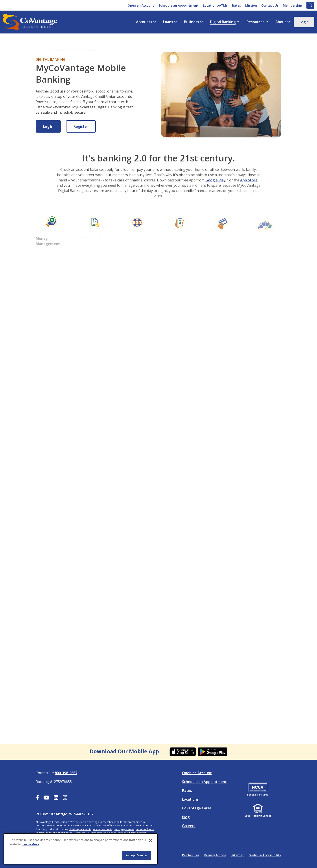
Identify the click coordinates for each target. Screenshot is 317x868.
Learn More (31, 844)
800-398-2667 (66, 773)
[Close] (151, 840)
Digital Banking (223, 22)
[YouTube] (46, 798)
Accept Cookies (137, 855)
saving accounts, (103, 829)
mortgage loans (124, 829)
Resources (255, 22)
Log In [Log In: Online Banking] (48, 126)
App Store (249, 193)
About (281, 22)
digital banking (137, 833)
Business (192, 22)
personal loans (145, 829)
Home (39, 46)
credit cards (65, 833)
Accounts (144, 22)
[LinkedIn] (56, 798)
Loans (168, 22)
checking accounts (80, 829)
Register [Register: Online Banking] (81, 126)
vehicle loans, (44, 833)
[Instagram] (65, 798)
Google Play (216, 193)
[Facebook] (37, 798)
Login (304, 22)
